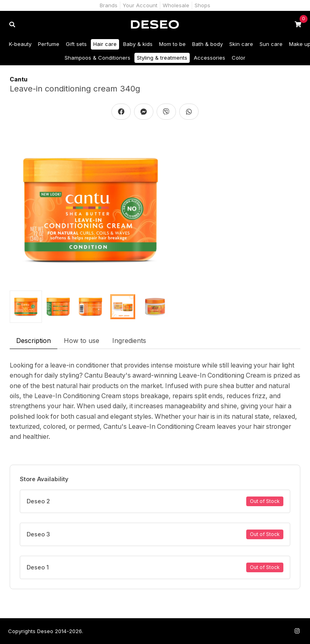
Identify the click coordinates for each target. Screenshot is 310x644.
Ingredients (129, 341)
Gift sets (76, 44)
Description (34, 341)
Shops (202, 5)
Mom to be (172, 44)
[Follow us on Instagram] (297, 631)
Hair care (105, 44)
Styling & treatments (162, 58)
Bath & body (207, 44)
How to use (82, 341)
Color (239, 58)
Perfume (49, 44)
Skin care (241, 44)
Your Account (140, 5)
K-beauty (20, 44)
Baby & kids (138, 44)
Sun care (271, 44)
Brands (109, 5)
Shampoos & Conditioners (97, 58)
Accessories (209, 58)
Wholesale (176, 5)
